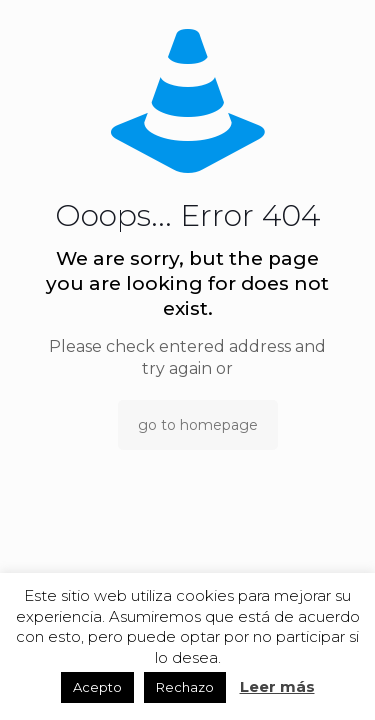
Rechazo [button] (185, 687)
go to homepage (198, 425)
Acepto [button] (97, 687)
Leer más (277, 686)
